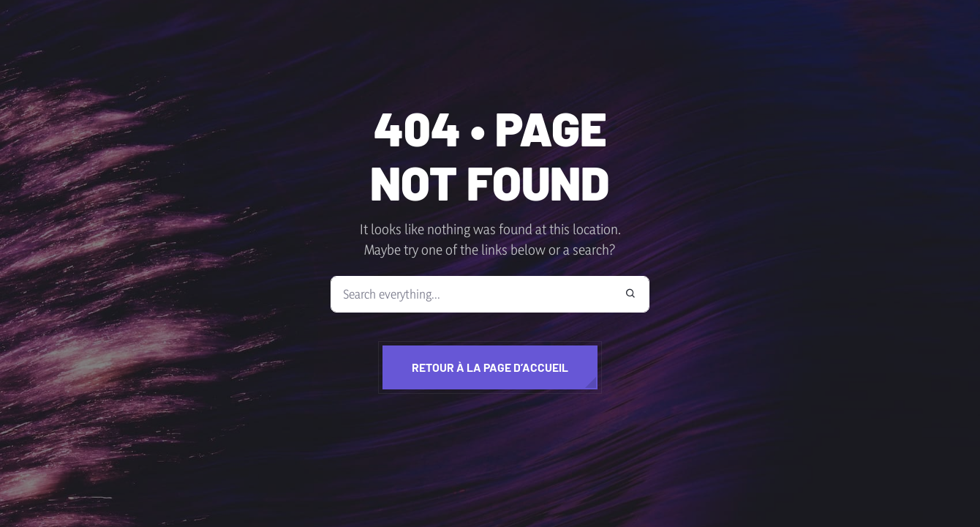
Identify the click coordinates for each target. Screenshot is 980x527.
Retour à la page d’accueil (490, 367)
